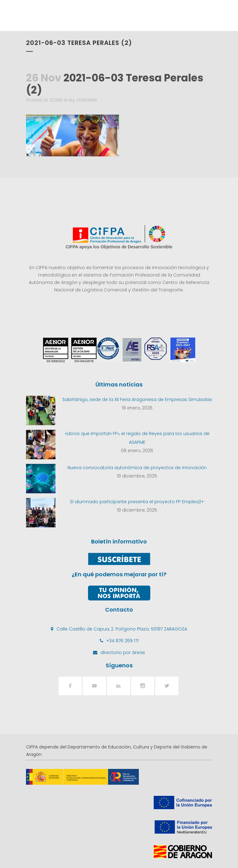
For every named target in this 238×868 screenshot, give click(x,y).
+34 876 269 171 (122, 641)
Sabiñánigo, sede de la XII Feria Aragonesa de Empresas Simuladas (137, 399)
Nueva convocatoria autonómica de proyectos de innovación (137, 468)
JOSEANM (86, 100)
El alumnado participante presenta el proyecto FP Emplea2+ (137, 502)
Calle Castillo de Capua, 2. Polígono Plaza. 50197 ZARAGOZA (122, 629)
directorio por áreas (123, 652)
